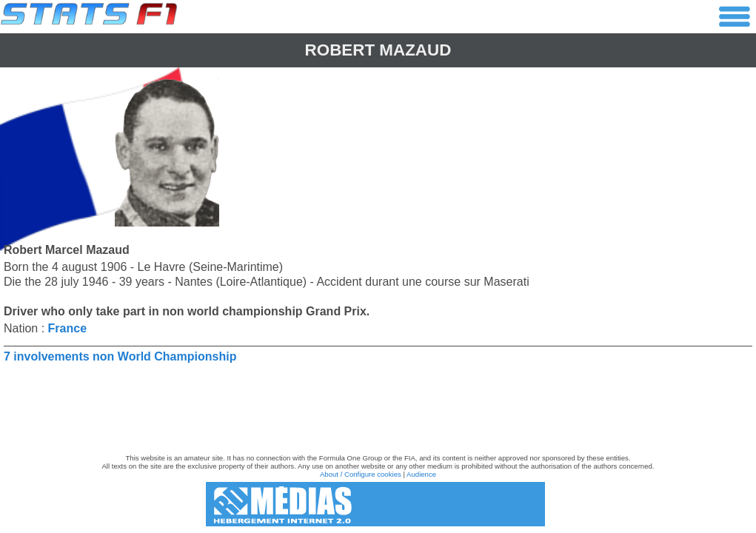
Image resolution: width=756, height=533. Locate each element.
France (67, 328)
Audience (421, 474)
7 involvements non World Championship (120, 356)
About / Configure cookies (361, 474)
